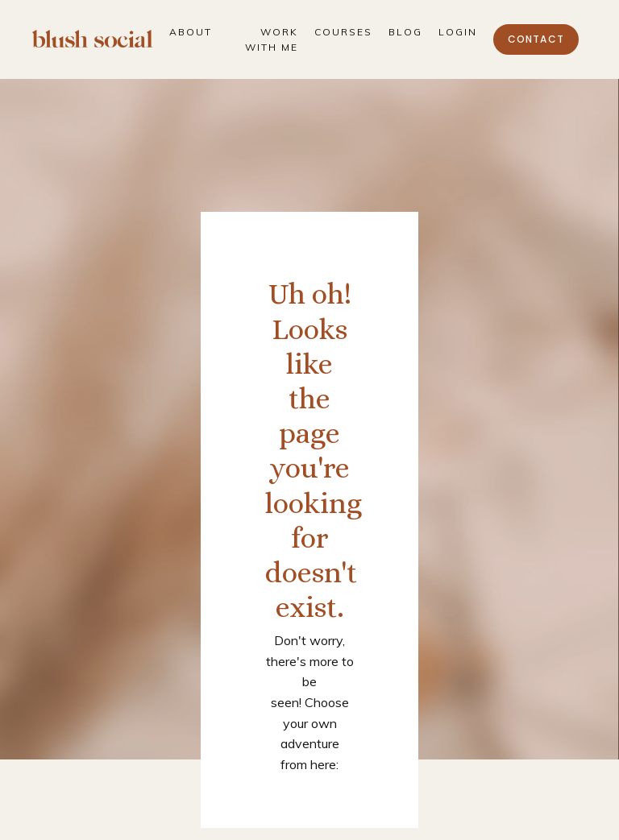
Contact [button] (536, 39)
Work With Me (272, 39)
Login (458, 32)
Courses (343, 32)
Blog (405, 32)
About (191, 32)
